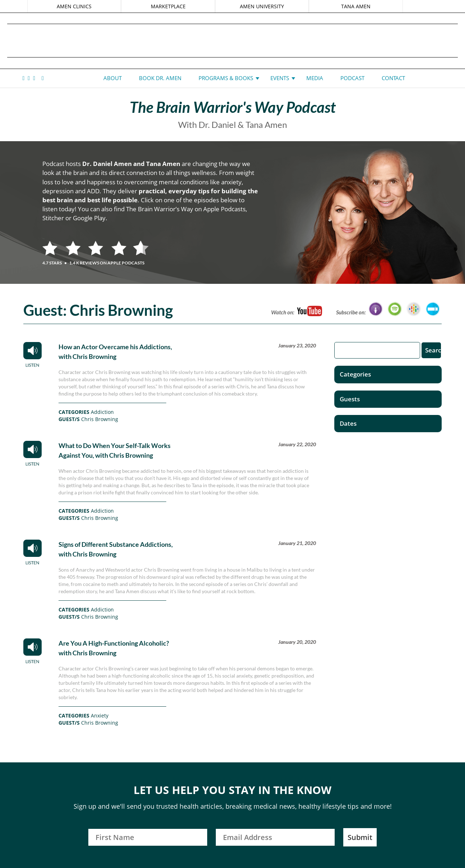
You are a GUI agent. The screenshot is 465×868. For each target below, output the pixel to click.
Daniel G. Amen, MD (233, 40)
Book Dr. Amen (160, 78)
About (113, 78)
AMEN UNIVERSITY (262, 6)
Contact (393, 78)
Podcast (352, 78)
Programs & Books (226, 78)
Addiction (102, 412)
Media (315, 78)
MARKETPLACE (168, 6)
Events (280, 78)
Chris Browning (100, 419)
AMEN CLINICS (75, 6)
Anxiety (100, 715)
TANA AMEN (355, 6)
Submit (360, 837)
